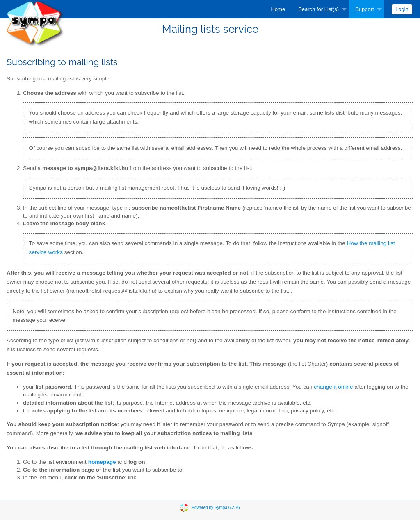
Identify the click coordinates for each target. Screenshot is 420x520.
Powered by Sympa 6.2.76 (216, 507)
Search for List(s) (318, 9)
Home (278, 9)
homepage (102, 462)
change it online (333, 387)
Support (365, 9)
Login (402, 9)
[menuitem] (278, 9)
